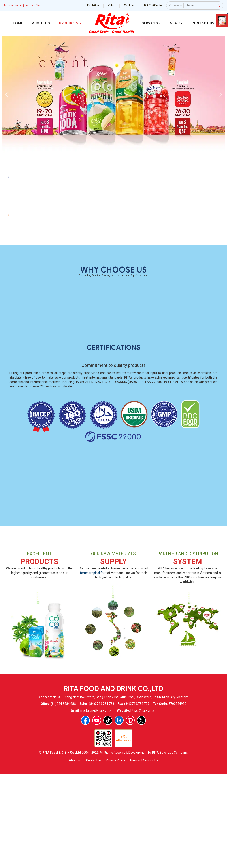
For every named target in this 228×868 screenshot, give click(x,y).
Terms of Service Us (144, 855)
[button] (7, 95)
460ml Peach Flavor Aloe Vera (34, 334)
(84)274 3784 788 (102, 799)
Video (111, 6)
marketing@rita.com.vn (97, 805)
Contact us (94, 855)
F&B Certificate (153, 6)
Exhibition (93, 6)
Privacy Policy (115, 855)
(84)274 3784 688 (63, 799)
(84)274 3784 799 (137, 799)
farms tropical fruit (93, 668)
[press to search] (218, 5)
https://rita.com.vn (143, 805)
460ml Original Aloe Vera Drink (193, 249)
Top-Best (129, 6)
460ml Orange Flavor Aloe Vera (140, 249)
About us (75, 855)
